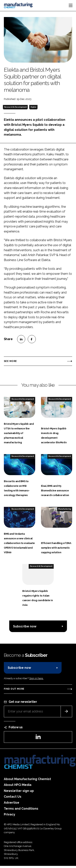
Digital (33, 107)
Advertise (12, 803)
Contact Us (13, 797)
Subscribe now (25, 626)
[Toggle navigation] (71, 5)
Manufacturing (65, 509)
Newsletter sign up (19, 791)
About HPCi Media (18, 785)
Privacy (10, 814)
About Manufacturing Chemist (27, 779)
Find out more (14, 689)
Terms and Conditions (21, 809)
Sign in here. (36, 678)
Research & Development (15, 107)
